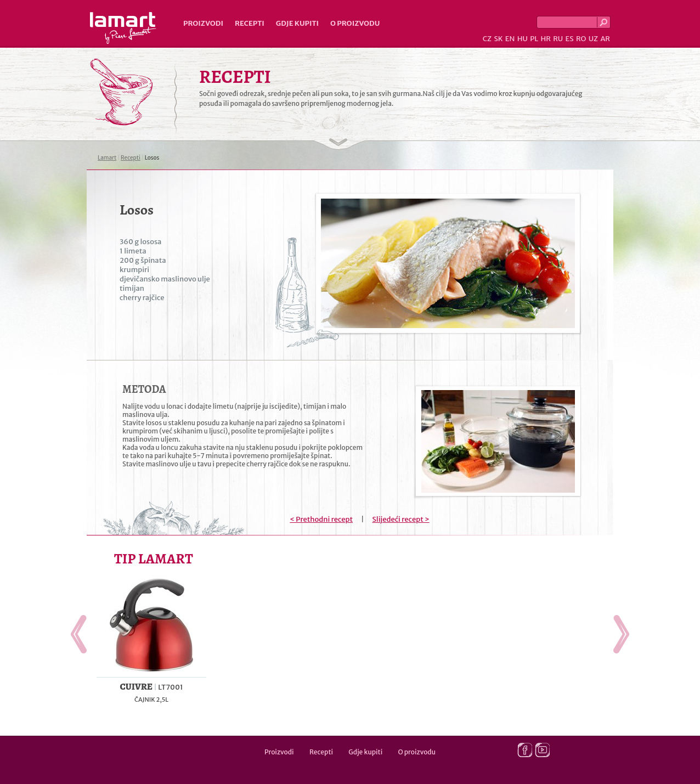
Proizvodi (203, 23)
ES (570, 39)
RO (581, 39)
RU (558, 39)
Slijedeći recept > (401, 519)
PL (534, 39)
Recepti (250, 23)
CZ (487, 39)
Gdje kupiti (297, 23)
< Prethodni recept (321, 519)
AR (605, 39)
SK (498, 39)
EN (510, 39)
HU (523, 39)
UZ (593, 39)
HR (545, 39)
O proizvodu (355, 23)
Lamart (123, 28)
